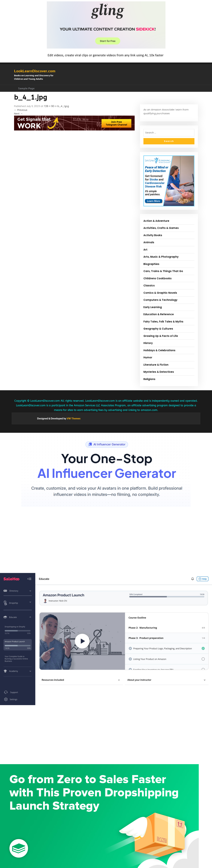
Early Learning (153, 307)
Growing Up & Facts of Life (161, 336)
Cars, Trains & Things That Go (163, 271)
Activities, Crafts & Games (161, 228)
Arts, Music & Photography (161, 257)
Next (18, 114)
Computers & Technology (160, 300)
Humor (148, 357)
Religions (149, 379)
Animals (149, 242)
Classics (149, 286)
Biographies (151, 264)
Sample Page (26, 88)
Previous (21, 110)
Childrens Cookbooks (158, 278)
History (148, 343)
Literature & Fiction (156, 365)
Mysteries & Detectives (159, 372)
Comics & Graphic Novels (160, 293)
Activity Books (153, 235)
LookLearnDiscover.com (35, 71)
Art (145, 250)
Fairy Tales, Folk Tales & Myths (163, 322)
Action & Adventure (156, 221)
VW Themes (73, 418)
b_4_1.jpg (63, 106)
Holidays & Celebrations (159, 350)
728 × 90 (49, 106)
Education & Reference (159, 314)
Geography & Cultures (158, 329)
